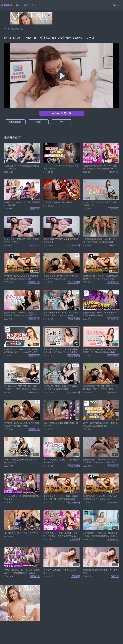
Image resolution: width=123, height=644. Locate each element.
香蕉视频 (75, 576)
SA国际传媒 (114, 209)
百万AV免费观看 (61, 113)
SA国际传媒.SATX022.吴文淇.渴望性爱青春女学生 (61, 241)
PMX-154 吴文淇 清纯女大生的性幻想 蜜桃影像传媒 (61, 461)
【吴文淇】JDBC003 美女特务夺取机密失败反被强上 (61, 167)
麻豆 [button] (19, 5)
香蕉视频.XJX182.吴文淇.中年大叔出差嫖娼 (100, 571)
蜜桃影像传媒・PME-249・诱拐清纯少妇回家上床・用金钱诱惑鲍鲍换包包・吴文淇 (101, 351)
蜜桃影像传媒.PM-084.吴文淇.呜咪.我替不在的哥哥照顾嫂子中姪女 (61, 277)
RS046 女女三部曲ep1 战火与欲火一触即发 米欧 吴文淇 (61, 424)
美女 (61, 122)
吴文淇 (38, 122)
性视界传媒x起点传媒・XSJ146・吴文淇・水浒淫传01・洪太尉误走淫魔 (100, 241)
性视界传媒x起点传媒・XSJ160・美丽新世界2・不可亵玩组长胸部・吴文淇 (22, 571)
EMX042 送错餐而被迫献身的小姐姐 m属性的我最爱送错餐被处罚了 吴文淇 (100, 424)
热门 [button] (35, 5)
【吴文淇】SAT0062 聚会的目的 (58, 202)
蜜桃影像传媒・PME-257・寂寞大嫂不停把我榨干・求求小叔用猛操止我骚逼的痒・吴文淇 (22, 388)
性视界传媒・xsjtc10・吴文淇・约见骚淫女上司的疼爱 (22, 204)
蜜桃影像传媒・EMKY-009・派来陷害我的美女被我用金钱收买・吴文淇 (101, 314)
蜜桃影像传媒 (17, 29)
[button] (114, 5)
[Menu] (119, 5)
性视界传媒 (114, 172)
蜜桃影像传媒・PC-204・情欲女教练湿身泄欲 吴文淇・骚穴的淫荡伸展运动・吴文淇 (100, 277)
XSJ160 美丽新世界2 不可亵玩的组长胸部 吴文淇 (21, 498)
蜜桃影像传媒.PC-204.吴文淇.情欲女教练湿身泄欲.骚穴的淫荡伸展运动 (21, 277)
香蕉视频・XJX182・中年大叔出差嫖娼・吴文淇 (60, 571)
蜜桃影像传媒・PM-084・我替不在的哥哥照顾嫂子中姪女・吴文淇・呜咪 (61, 314)
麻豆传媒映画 (113, 539)
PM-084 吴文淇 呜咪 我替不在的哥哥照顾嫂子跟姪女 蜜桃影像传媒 (61, 388)
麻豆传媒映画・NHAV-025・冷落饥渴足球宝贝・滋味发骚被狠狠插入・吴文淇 (101, 534)
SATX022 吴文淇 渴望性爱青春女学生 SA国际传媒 (100, 204)
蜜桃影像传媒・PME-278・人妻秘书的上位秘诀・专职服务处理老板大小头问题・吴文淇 (61, 351)
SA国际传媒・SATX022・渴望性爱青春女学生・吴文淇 (21, 241)
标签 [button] (27, 5)
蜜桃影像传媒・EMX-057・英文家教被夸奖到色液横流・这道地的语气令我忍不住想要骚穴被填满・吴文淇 (22, 351)
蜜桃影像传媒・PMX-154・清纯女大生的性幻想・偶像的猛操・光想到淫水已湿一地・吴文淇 (22, 314)
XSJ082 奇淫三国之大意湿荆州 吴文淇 (21, 533)
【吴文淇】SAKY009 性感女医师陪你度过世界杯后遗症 (21, 167)
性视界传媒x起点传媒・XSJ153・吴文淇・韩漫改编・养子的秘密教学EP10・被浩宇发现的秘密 (100, 167)
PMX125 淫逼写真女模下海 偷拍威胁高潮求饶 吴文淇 (21, 461)
